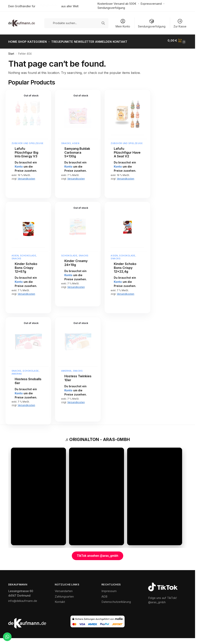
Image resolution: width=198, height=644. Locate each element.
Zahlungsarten (64, 594)
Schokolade (28, 253)
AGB (104, 594)
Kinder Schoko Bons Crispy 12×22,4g (125, 266)
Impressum (109, 589)
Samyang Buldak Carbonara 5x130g (77, 150)
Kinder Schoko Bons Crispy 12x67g (26, 266)
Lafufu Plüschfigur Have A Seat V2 (127, 150)
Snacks (66, 141)
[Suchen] (103, 23)
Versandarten (64, 589)
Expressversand (151, 4)
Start (11, 52)
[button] (177, 41)
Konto (19, 164)
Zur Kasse (180, 23)
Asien (76, 141)
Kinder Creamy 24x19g (76, 261)
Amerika (17, 372)
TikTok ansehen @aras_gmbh (98, 554)
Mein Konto (123, 23)
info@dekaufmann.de (23, 599)
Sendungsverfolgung (111, 8)
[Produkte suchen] (76, 23)
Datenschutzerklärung (116, 600)
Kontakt (60, 600)
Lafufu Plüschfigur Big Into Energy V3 (26, 150)
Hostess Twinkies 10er (78, 376)
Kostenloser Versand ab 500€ (117, 4)
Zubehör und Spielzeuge (28, 141)
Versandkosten (26, 176)
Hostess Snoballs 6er (28, 379)
